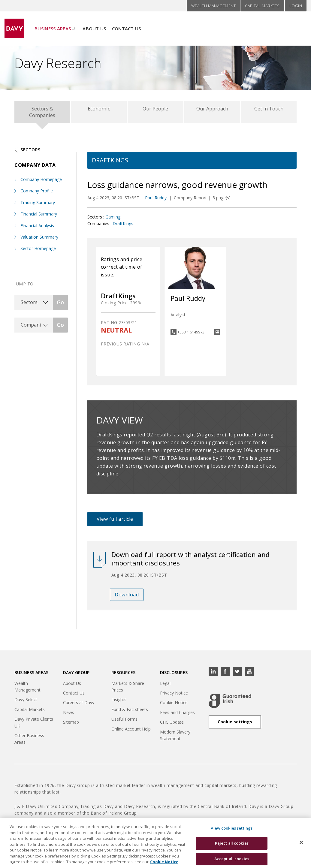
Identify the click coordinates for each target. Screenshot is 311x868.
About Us (94, 24)
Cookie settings (235, 724)
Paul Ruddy (156, 201)
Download (127, 597)
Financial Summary (39, 217)
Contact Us (127, 24)
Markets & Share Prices (128, 689)
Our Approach (212, 110)
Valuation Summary (39, 240)
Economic (99, 110)
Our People (155, 110)
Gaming (113, 220)
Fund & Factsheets (130, 712)
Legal (165, 686)
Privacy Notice (174, 696)
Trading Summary (38, 205)
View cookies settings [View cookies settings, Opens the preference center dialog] (232, 831)
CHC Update (172, 725)
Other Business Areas (29, 741)
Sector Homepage (38, 251)
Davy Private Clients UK (34, 725)
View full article (115, 522)
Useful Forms (124, 722)
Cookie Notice (174, 705)
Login (296, 6)
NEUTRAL (116, 333)
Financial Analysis (37, 228)
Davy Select (26, 702)
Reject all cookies (232, 847)
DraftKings (123, 226)
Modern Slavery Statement (175, 738)
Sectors (30, 152)
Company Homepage (41, 182)
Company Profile (37, 194)
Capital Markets (262, 6)
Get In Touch (269, 110)
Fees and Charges (177, 715)
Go (60, 305)
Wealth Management (214, 6)
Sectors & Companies (42, 113)
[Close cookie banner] (301, 846)
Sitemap (71, 725)
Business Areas (53, 24)
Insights (119, 702)
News (69, 715)
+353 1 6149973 (191, 335)
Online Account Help (131, 732)
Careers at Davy (79, 705)
